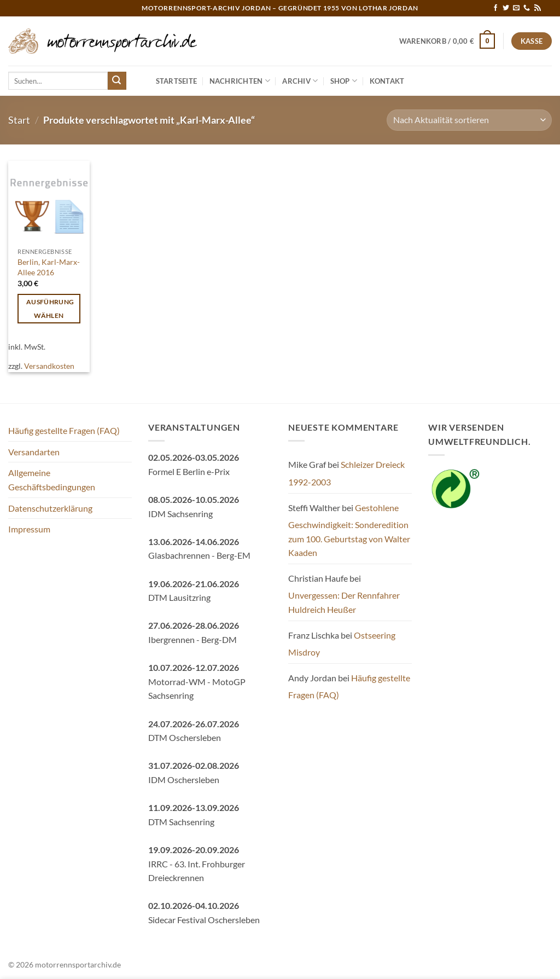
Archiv (300, 81)
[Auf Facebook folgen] (495, 8)
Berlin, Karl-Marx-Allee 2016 (49, 267)
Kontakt (387, 81)
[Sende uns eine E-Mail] (516, 8)
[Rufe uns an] (527, 8)
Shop (344, 81)
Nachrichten (240, 81)
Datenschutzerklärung (50, 508)
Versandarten (34, 452)
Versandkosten (49, 366)
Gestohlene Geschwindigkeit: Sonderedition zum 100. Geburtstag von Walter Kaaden (349, 530)
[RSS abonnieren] (538, 8)
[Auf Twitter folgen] (506, 8)
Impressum (29, 529)
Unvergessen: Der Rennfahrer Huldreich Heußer (344, 602)
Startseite (177, 81)
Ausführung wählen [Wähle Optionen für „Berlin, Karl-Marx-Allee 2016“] (50, 309)
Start (19, 120)
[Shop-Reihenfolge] (469, 120)
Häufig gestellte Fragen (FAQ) (64, 430)
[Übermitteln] (117, 81)
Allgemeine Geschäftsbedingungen (52, 480)
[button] (447, 41)
